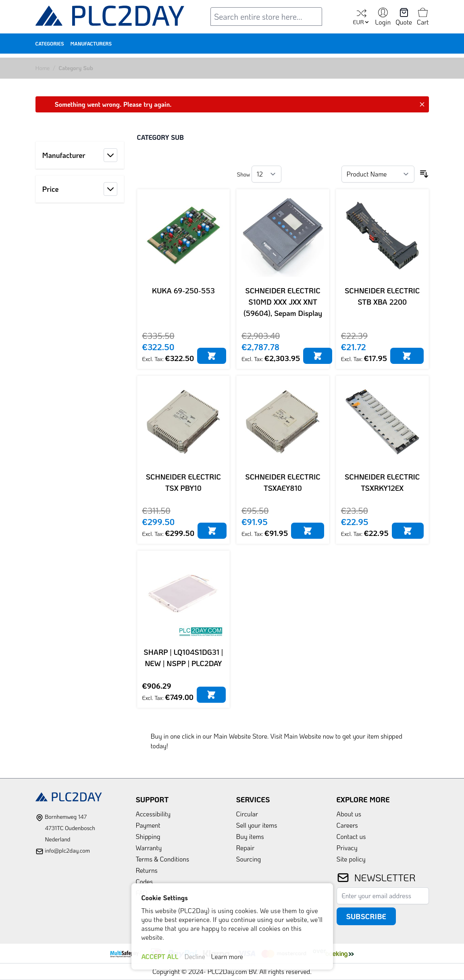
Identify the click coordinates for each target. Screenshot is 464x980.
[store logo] (110, 18)
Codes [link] (145, 881)
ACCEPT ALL (160, 956)
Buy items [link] (250, 836)
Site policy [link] (351, 859)
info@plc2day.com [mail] (67, 850)
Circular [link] (247, 814)
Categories (50, 44)
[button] (80, 155)
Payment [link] (148, 825)
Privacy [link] (347, 848)
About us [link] (349, 814)
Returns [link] (147, 870)
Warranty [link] (149, 848)
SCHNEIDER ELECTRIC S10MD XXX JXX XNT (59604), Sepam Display (283, 302)
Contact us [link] (351, 836)
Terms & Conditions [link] (163, 859)
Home (43, 68)
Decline (195, 956)
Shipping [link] (148, 836)
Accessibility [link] (153, 814)
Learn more (227, 956)
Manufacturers (91, 44)
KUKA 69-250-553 (183, 291)
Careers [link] (347, 825)
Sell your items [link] (257, 825)
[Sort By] (378, 174)
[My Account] (383, 17)
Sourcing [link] (249, 859)
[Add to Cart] (212, 356)
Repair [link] (246, 848)
